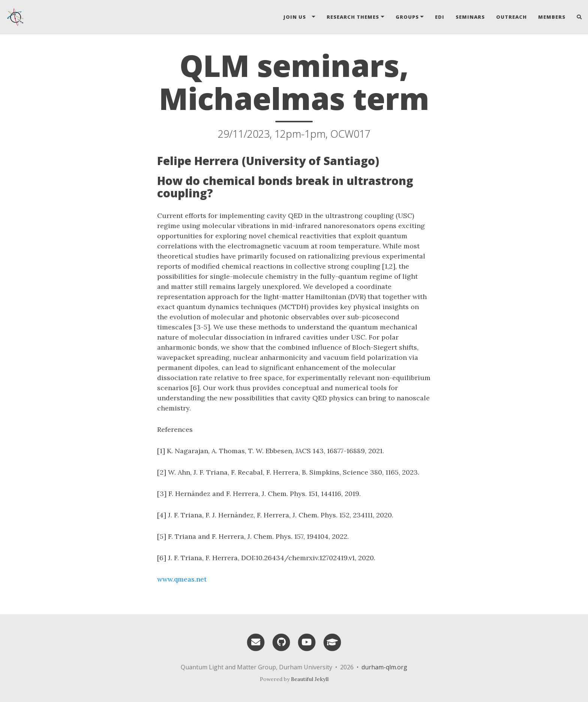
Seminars (470, 17)
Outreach (511, 17)
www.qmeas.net (182, 579)
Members (552, 17)
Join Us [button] (297, 17)
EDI (440, 17)
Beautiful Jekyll (310, 679)
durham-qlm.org (384, 667)
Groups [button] (407, 17)
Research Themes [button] (353, 17)
